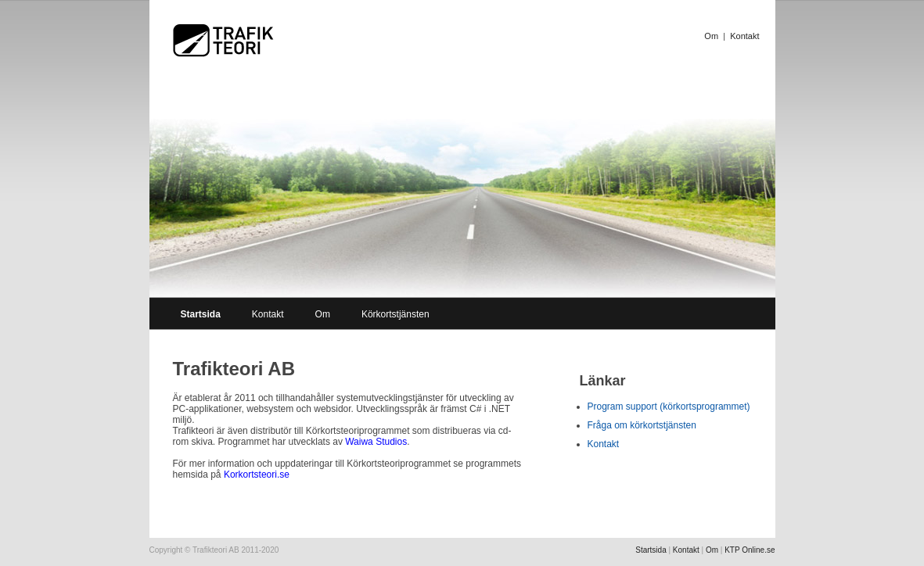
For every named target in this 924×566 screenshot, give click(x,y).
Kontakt (744, 36)
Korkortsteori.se (257, 475)
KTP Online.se (750, 550)
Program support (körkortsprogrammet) (669, 407)
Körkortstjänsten (395, 314)
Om (711, 36)
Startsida (651, 550)
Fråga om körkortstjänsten (642, 425)
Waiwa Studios (376, 442)
